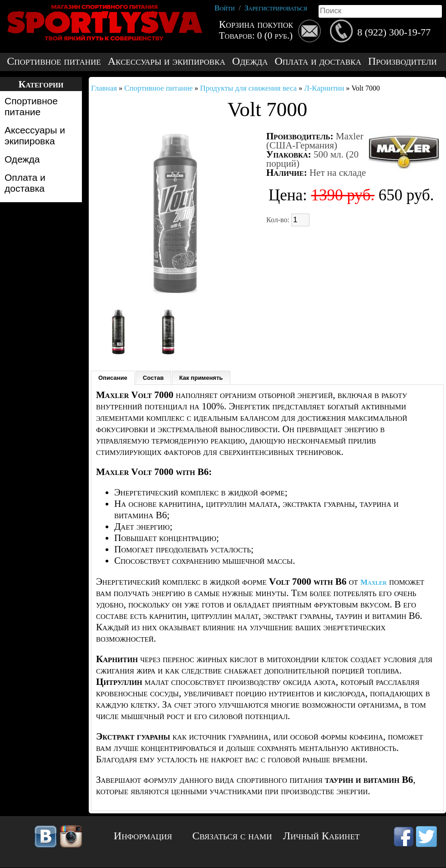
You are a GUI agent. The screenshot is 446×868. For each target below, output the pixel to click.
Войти (225, 8)
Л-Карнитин (324, 88)
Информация (143, 836)
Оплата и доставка (318, 61)
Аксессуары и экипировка (167, 61)
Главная (104, 88)
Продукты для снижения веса (249, 88)
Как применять (201, 378)
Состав (153, 378)
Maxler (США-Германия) (315, 141)
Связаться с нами (232, 836)
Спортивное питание (54, 61)
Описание (113, 378)
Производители (403, 61)
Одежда (250, 61)
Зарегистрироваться (276, 8)
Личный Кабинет (321, 836)
